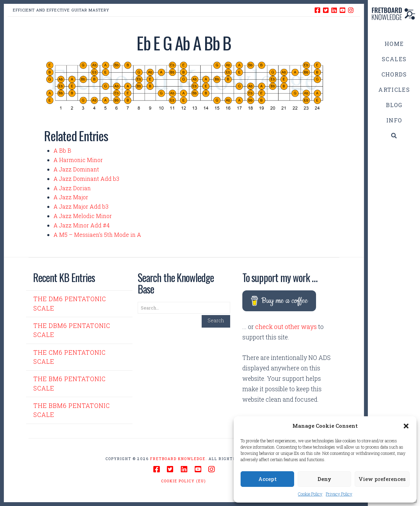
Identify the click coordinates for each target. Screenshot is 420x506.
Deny (324, 479)
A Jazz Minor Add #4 (82, 225)
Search (216, 320)
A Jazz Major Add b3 (81, 206)
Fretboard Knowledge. (179, 459)
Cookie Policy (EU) (184, 481)
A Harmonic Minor (78, 160)
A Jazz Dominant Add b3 (86, 179)
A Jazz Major (71, 197)
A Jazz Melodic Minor (83, 216)
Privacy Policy (339, 494)
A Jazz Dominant (76, 169)
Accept (268, 479)
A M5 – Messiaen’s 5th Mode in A (97, 235)
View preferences (382, 479)
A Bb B (62, 150)
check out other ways (286, 327)
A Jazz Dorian (72, 188)
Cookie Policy (310, 494)
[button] (406, 426)
